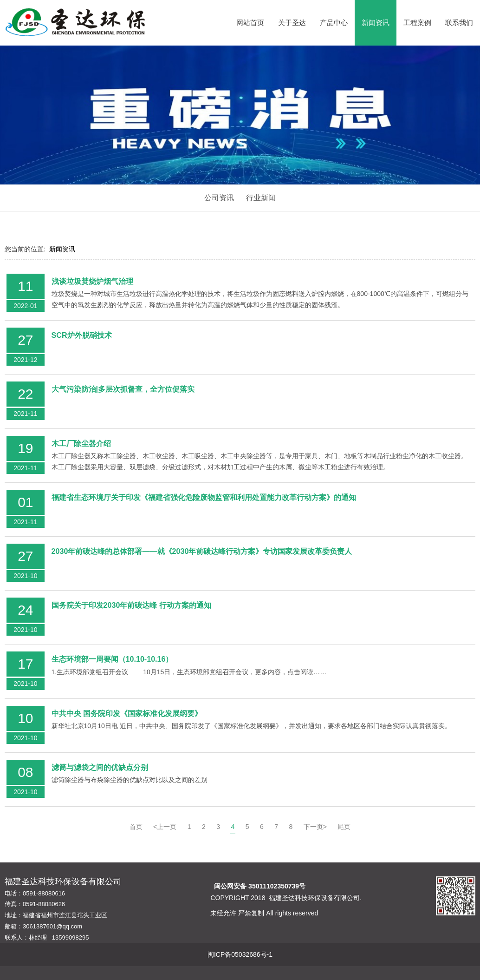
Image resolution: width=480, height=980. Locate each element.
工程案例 (417, 23)
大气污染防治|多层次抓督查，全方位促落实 (123, 389)
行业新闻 (261, 198)
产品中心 (334, 23)
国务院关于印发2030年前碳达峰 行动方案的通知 (131, 605)
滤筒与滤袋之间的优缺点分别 (100, 767)
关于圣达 (292, 23)
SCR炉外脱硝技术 (82, 335)
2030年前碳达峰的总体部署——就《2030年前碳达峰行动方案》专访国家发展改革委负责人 (202, 551)
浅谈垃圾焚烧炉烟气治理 (92, 281)
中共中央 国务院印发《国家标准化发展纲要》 (127, 713)
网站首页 (250, 23)
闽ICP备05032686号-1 (240, 954)
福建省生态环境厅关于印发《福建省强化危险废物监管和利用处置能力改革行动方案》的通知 (204, 497)
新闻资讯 (376, 23)
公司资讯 (219, 198)
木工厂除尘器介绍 (81, 443)
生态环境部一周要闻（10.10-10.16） (112, 659)
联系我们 (459, 23)
